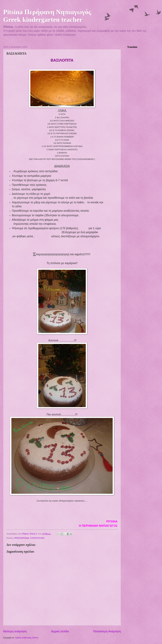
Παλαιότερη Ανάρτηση (107, 631)
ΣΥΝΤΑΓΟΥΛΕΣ (37, 538)
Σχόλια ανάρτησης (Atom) (27, 638)
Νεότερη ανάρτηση (15, 631)
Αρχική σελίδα (60, 631)
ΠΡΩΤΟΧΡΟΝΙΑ (22, 538)
